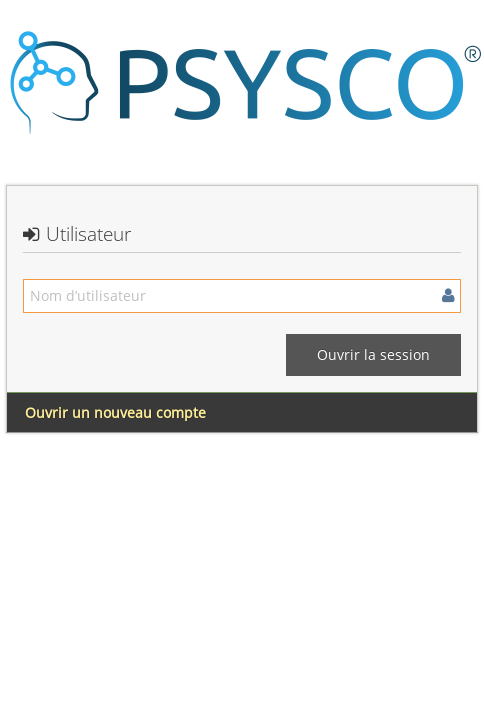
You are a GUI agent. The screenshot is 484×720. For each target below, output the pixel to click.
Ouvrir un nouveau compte (115, 412)
